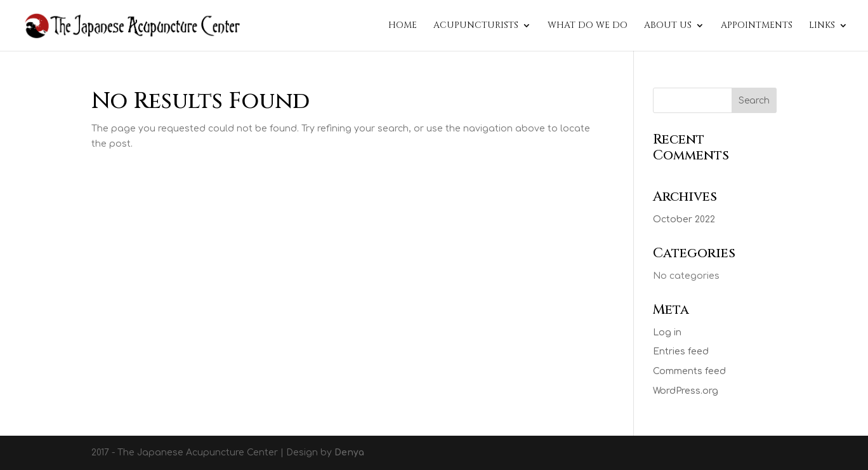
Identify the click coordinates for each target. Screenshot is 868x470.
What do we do (588, 26)
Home (403, 26)
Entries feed (681, 352)
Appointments (757, 26)
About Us (668, 26)
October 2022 (684, 219)
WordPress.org (686, 391)
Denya (349, 453)
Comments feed (689, 371)
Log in (667, 332)
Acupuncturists (476, 26)
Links (822, 26)
